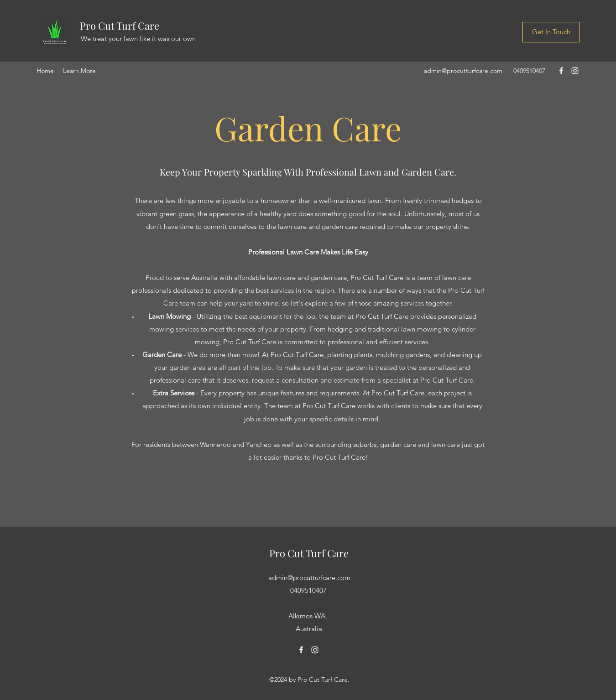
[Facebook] (561, 71)
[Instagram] (575, 71)
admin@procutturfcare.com (463, 71)
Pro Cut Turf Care (120, 26)
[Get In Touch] (551, 32)
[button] (79, 71)
